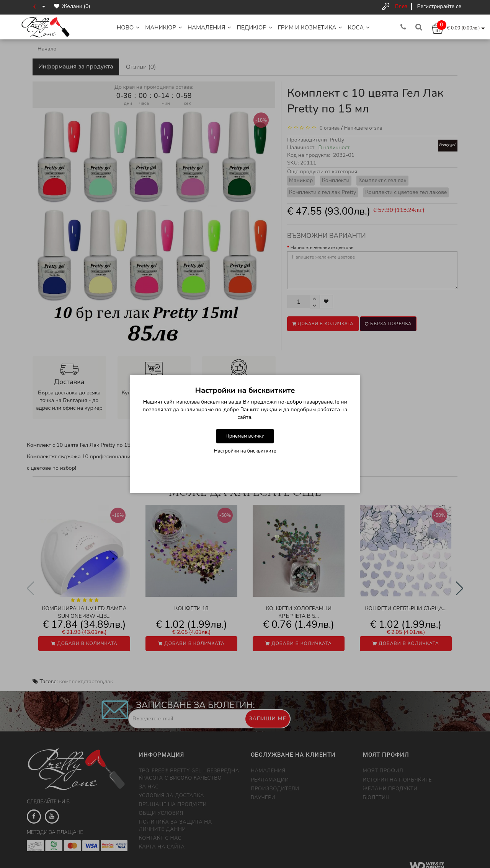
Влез (401, 6)
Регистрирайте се (439, 6)
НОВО (128, 28)
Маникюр (164, 28)
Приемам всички (245, 436)
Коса (359, 28)
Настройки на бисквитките (245, 451)
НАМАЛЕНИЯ (210, 28)
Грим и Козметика (310, 28)
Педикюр (254, 28)
